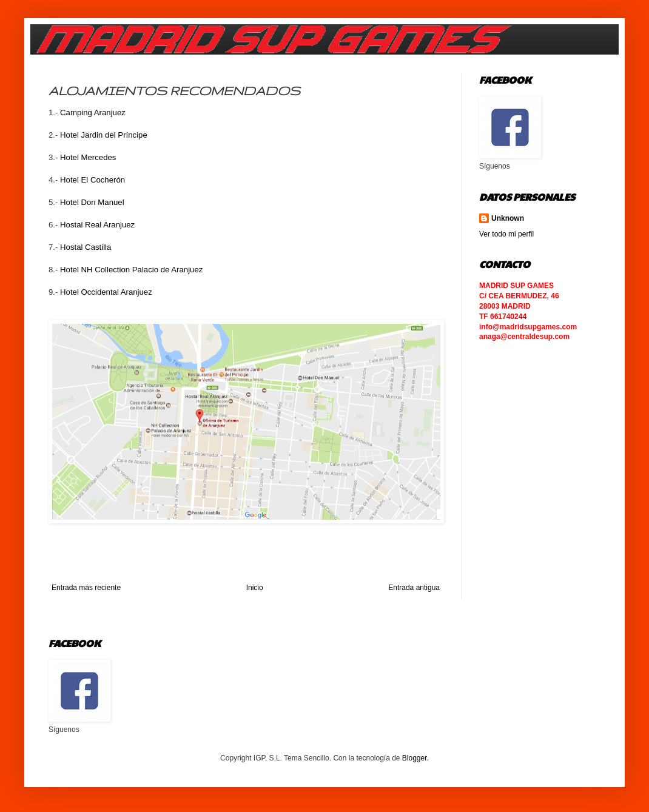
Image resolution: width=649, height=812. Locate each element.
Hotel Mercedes (88, 157)
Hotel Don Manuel (92, 202)
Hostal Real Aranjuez (97, 225)
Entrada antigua (414, 588)
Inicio (255, 588)
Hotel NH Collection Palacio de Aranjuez (131, 270)
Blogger (415, 758)
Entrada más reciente (86, 588)
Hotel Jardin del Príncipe (104, 135)
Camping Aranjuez (93, 112)
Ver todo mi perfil (506, 234)
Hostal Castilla (86, 247)
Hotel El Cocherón (92, 180)
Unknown (508, 218)
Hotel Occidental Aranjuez (106, 292)
